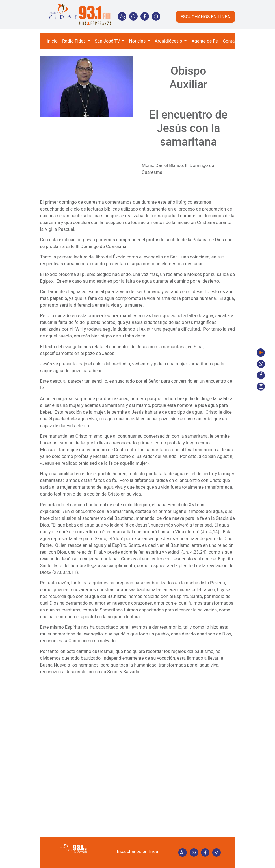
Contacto (232, 41)
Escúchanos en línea (138, 851)
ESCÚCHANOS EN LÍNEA (205, 17)
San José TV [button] (108, 41)
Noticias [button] (138, 41)
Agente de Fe (205, 41)
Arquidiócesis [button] (169, 41)
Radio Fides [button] (74, 41)
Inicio (52, 41)
